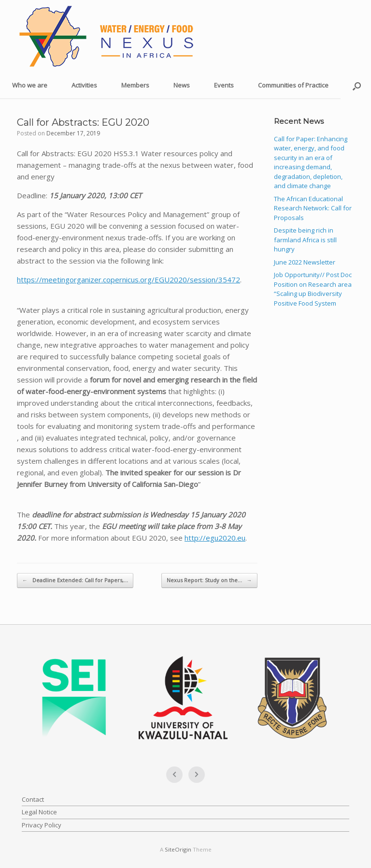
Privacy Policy (42, 825)
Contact (33, 799)
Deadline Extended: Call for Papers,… (75, 581)
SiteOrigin (178, 849)
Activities (84, 85)
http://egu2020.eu (215, 538)
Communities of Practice (293, 85)
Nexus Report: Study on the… (209, 581)
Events (224, 85)
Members (135, 85)
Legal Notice (39, 812)
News (182, 85)
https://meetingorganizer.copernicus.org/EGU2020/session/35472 (128, 280)
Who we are (30, 85)
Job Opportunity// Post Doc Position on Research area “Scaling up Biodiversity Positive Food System (313, 289)
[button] (357, 86)
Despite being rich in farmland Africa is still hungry (305, 240)
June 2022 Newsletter (305, 262)
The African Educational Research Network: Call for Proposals (313, 208)
